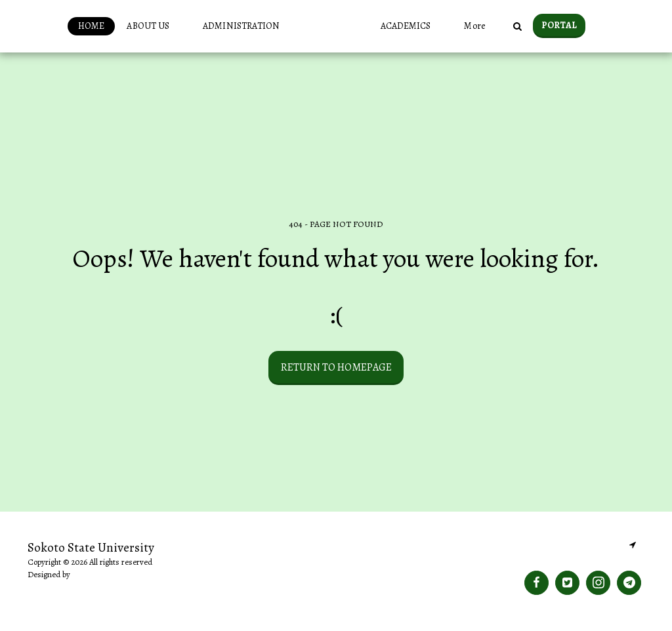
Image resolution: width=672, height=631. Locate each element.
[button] (131, 26)
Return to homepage (336, 367)
